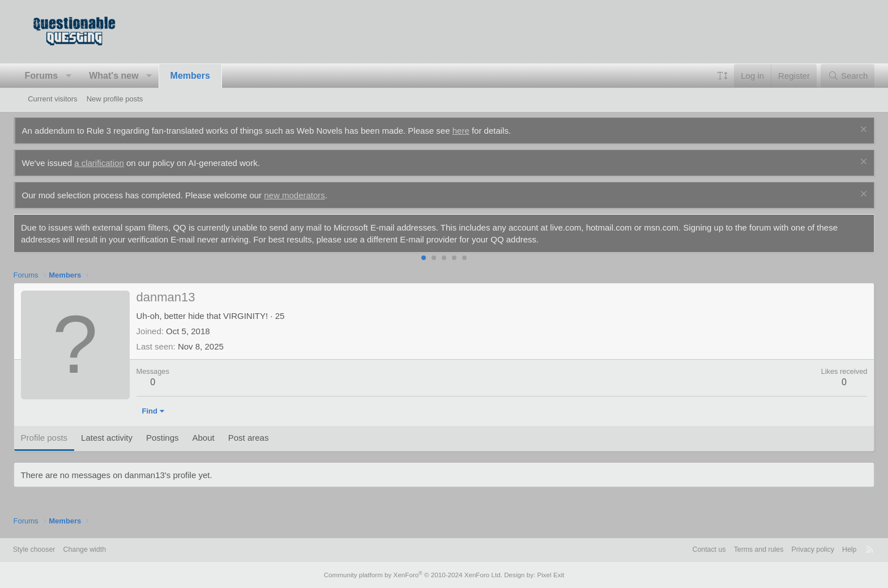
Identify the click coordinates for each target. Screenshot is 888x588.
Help (829, 550)
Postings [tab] (177, 438)
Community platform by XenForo (415, 575)
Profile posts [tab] (59, 438)
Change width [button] (108, 550)
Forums (56, 76)
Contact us (681, 550)
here (475, 131)
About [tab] (218, 438)
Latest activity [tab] (121, 438)
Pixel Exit (545, 575)
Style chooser (55, 550)
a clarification (114, 163)
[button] (83, 76)
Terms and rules (733, 550)
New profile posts (115, 99)
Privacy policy (790, 550)
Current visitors (52, 99)
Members (204, 76)
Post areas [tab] (263, 438)
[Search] (833, 76)
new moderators (309, 195)
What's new (128, 76)
